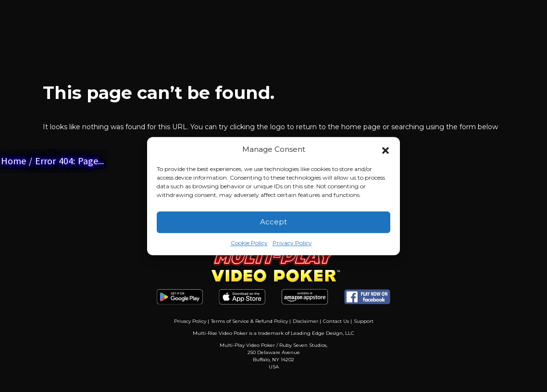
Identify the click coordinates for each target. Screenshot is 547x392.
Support (364, 321)
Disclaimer (305, 321)
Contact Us (336, 321)
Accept (273, 222)
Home (13, 161)
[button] (385, 150)
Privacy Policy (292, 243)
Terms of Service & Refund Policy (249, 321)
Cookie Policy (249, 243)
